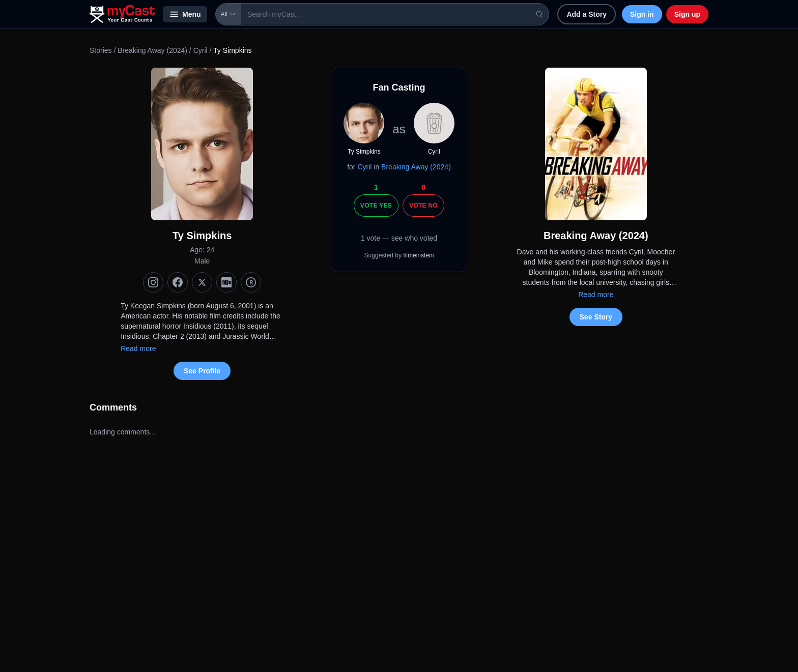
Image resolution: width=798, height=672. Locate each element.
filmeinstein (418, 255)
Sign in (642, 14)
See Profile (202, 371)
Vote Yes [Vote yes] (376, 206)
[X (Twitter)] (202, 282)
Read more (138, 348)
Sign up (687, 14)
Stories (101, 50)
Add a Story (587, 14)
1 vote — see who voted (399, 238)
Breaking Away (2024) (152, 50)
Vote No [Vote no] (423, 206)
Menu (185, 14)
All (228, 14)
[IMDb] (226, 282)
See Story (596, 317)
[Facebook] (178, 282)
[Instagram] (153, 282)
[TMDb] (251, 282)
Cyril (201, 50)
